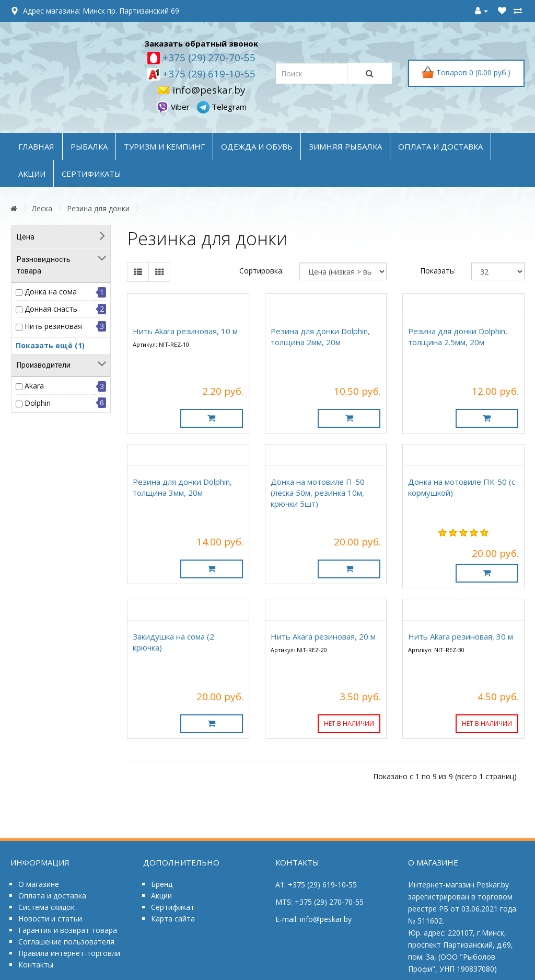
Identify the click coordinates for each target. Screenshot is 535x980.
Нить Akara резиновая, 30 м (461, 636)
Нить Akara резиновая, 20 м (323, 636)
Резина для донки (98, 208)
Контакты (36, 965)
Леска (42, 208)
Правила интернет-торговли (69, 953)
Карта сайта (173, 919)
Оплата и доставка (52, 896)
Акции (161, 896)
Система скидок (46, 907)
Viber (174, 107)
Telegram (222, 107)
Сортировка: (261, 271)
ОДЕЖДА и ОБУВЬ (257, 146)
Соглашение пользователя (66, 942)
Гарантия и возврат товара (68, 930)
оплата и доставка (440, 146)
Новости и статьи (50, 919)
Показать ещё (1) (50, 345)
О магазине (39, 884)
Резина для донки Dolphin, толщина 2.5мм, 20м (458, 337)
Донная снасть (51, 309)
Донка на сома (51, 292)
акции (32, 174)
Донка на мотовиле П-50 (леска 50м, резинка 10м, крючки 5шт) (318, 493)
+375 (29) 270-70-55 (208, 58)
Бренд (162, 884)
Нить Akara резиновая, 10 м (185, 331)
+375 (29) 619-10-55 (208, 74)
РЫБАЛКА (89, 146)
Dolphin (38, 403)
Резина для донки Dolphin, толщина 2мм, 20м (320, 337)
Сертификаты (91, 174)
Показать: (438, 271)
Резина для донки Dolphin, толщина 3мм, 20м (182, 487)
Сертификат (173, 907)
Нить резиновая (53, 326)
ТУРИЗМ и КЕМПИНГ (164, 146)
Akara (34, 386)
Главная (36, 146)
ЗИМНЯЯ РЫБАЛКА (345, 146)
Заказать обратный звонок (201, 43)
